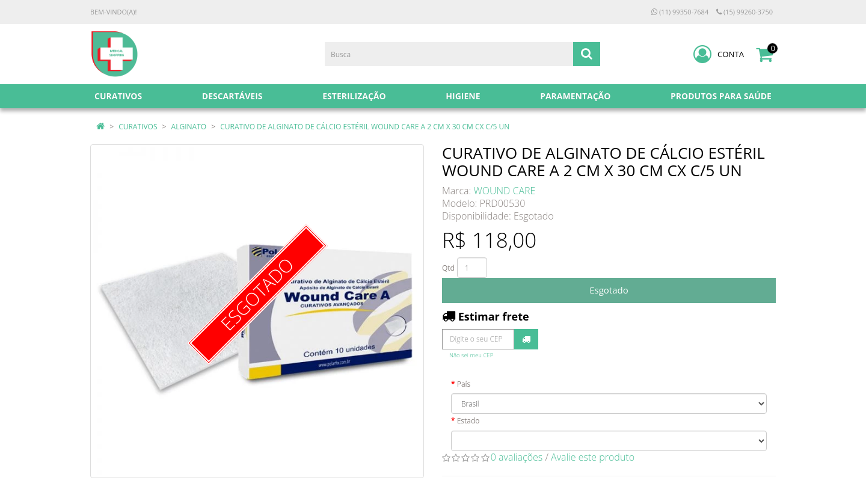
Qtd (448, 268)
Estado (468, 421)
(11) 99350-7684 (680, 12)
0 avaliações (517, 457)
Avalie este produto (593, 457)
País (464, 384)
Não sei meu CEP (471, 355)
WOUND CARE (505, 191)
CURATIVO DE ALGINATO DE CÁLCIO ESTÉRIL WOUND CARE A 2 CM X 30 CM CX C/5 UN (365, 127)
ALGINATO (189, 127)
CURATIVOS (138, 127)
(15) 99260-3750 (745, 12)
